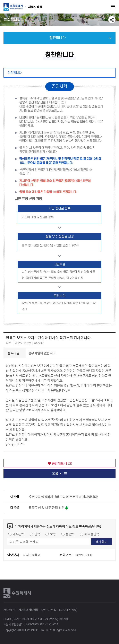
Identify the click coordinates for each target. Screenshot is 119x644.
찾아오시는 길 (49, 610)
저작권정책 (10, 610)
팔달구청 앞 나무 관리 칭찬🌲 (49, 507)
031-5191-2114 (49, 624)
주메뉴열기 (113, 7)
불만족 (70, 534)
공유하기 (112, 20)
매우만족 (19, 534)
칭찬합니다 (15, 73)
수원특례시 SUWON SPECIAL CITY (35, 7)
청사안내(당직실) (68, 610)
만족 (37, 534)
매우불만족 (92, 534)
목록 (59, 473)
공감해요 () (60, 463)
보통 (53, 534)
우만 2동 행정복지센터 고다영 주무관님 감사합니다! (63, 497)
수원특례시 (18, 593)
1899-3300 (32, 624)
